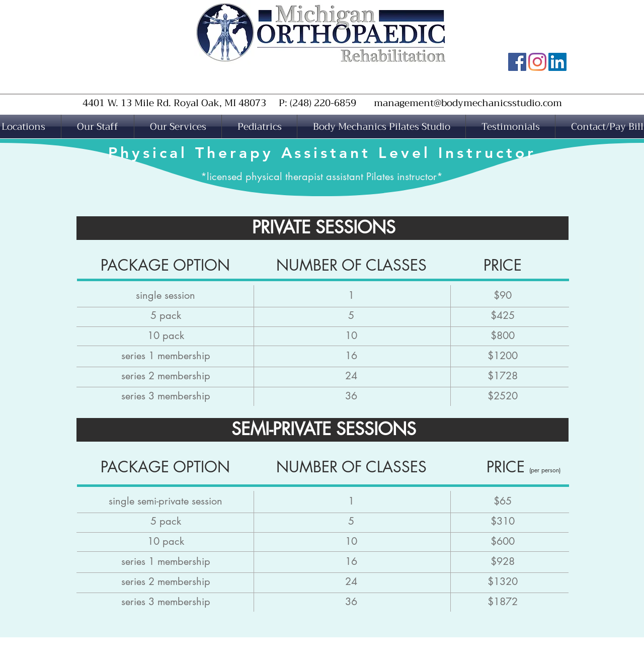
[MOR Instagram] (537, 62)
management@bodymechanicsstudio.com (468, 103)
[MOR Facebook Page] (517, 62)
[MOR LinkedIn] (557, 62)
